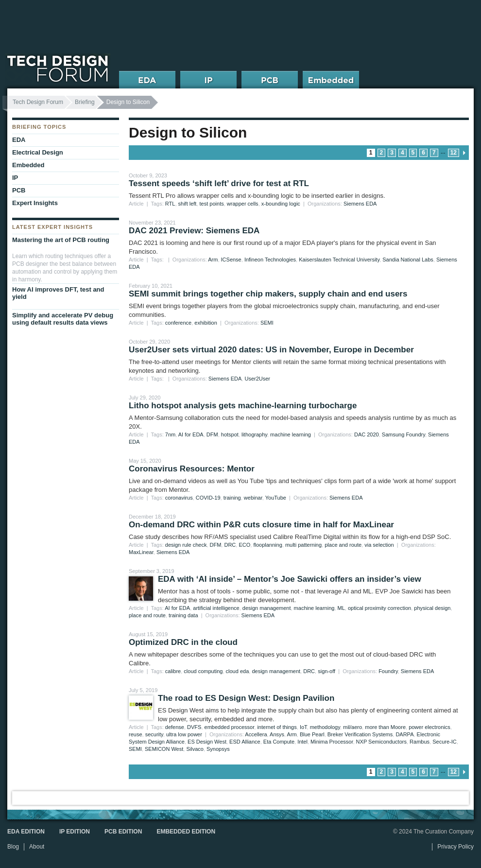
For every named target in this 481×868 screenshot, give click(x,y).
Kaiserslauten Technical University (339, 260)
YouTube (276, 498)
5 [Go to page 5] (413, 153)
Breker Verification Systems (360, 734)
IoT (303, 727)
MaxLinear (141, 552)
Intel (302, 742)
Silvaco (195, 749)
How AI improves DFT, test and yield (58, 293)
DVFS (194, 727)
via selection (379, 545)
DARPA (404, 734)
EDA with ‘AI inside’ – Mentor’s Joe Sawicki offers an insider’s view (290, 579)
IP (15, 178)
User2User (257, 379)
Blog (13, 847)
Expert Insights (35, 203)
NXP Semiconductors (381, 742)
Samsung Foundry (404, 434)
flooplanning (267, 545)
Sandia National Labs (408, 260)
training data (183, 615)
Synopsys (218, 749)
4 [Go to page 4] (403, 153)
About (37, 847)
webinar (253, 498)
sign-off (326, 671)
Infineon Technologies (270, 260)
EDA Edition (26, 832)
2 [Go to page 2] (382, 153)
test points (212, 204)
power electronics (429, 727)
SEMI (267, 323)
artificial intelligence (216, 608)
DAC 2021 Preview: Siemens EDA (194, 231)
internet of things (277, 727)
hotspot (230, 434)
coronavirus (179, 498)
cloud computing (203, 671)
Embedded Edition (186, 832)
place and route (343, 545)
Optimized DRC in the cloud (183, 642)
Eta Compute (279, 742)
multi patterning (303, 545)
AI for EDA (191, 434)
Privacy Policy (455, 847)
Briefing (85, 102)
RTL (170, 204)
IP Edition (75, 832)
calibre (173, 671)
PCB (19, 190)
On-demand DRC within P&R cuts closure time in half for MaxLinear (261, 525)
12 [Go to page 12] (454, 153)
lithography (254, 434)
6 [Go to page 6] (423, 153)
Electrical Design (38, 152)
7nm (170, 434)
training (232, 498)
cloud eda (238, 671)
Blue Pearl (312, 734)
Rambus (420, 742)
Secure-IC (445, 742)
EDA (19, 140)
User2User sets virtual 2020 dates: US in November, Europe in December (271, 350)
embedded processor (230, 727)
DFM (212, 434)
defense (175, 727)
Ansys (277, 734)
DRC (230, 545)
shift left (188, 204)
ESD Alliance (245, 742)
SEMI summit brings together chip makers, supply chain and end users (268, 294)
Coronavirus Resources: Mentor (192, 469)
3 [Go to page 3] (392, 153)
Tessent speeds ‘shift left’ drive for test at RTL (219, 183)
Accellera (256, 734)
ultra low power (184, 734)
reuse (136, 734)
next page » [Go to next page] (464, 153)
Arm (213, 260)
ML (341, 608)
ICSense (231, 260)
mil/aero (352, 727)
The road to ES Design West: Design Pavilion (246, 698)
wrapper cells (243, 204)
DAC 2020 (367, 434)
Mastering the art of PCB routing (61, 240)
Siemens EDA (360, 204)
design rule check (186, 545)
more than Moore (385, 727)
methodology (325, 727)
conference (178, 323)
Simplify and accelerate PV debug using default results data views (63, 319)
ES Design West (207, 742)
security (154, 734)
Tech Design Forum (38, 102)
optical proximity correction (379, 608)
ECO (244, 545)
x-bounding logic (281, 204)
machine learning (291, 434)
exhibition (206, 323)
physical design (432, 608)
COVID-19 (208, 498)
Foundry (388, 671)
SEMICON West (164, 749)
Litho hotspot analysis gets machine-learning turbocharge (243, 406)
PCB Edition (123, 832)
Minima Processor (332, 742)
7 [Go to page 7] (434, 153)
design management (267, 608)
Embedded (28, 165)
